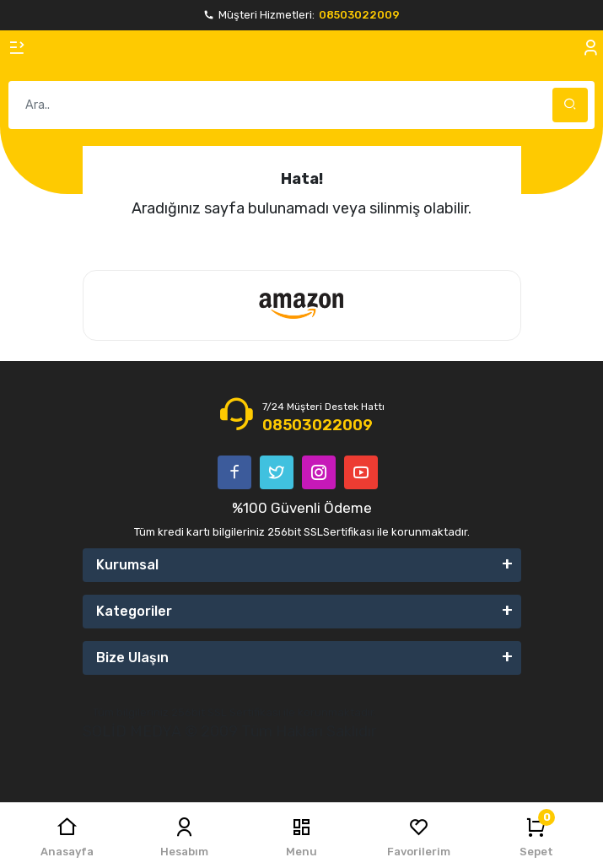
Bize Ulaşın (132, 658)
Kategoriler (134, 611)
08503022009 (359, 15)
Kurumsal (127, 565)
